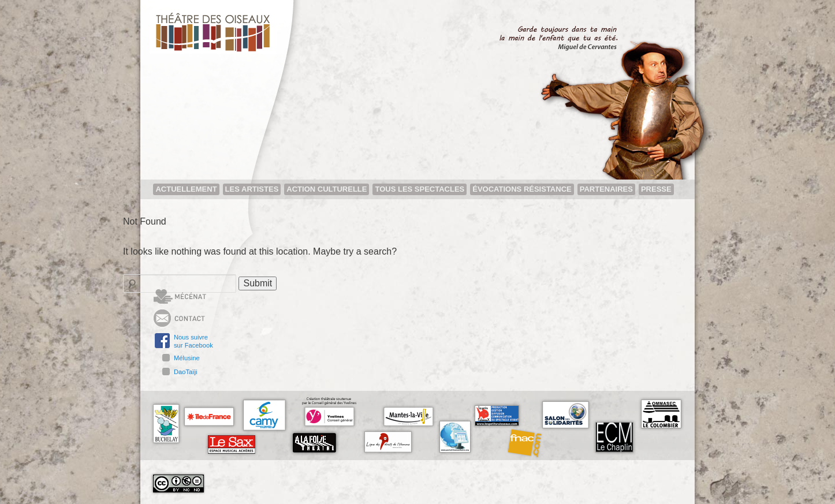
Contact (199, 318)
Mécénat (200, 298)
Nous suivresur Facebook (193, 341)
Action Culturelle (327, 189)
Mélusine (187, 358)
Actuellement (186, 189)
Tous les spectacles (420, 189)
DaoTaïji (185, 372)
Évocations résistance (522, 189)
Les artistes (252, 189)
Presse (656, 189)
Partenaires (606, 189)
